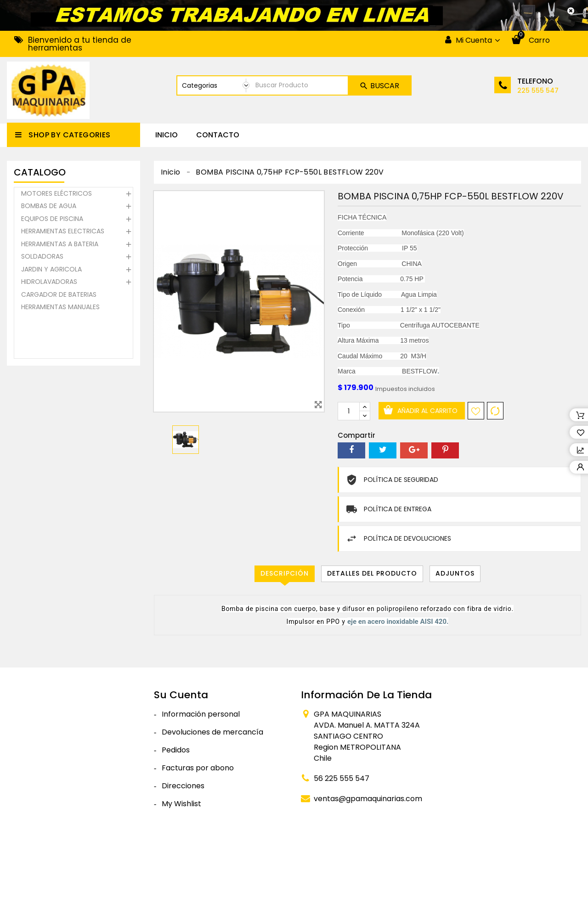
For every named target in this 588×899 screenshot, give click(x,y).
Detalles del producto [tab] (372, 573)
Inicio (167, 135)
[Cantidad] (349, 411)
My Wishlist (181, 804)
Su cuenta (181, 695)
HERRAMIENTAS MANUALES (60, 309)
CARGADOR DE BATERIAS (59, 296)
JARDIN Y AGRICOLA (51, 271)
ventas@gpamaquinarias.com (368, 799)
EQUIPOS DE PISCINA (52, 220)
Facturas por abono (198, 768)
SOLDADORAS (42, 258)
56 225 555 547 (342, 778)
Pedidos (176, 750)
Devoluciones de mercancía (212, 732)
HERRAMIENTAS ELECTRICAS (63, 233)
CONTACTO (218, 135)
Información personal (201, 714)
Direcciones (183, 786)
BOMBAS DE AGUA (49, 208)
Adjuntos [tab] (455, 573)
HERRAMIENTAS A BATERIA (60, 245)
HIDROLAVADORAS (49, 283)
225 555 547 (538, 90)
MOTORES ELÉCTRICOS (57, 195)
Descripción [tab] (285, 573)
